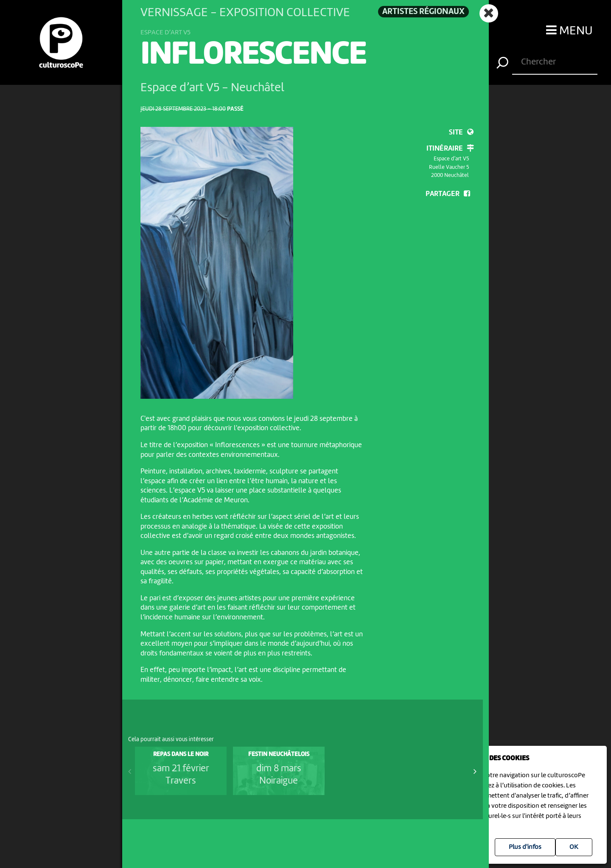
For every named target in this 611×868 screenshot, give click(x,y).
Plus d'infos (525, 847)
